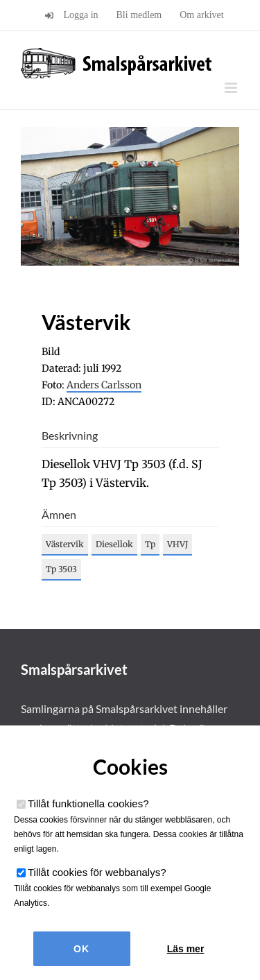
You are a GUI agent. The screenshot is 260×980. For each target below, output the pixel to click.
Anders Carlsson (104, 385)
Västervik (65, 544)
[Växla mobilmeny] (232, 88)
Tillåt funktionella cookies (88, 803)
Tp (150, 544)
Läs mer (186, 949)
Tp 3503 (61, 569)
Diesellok (114, 544)
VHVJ (177, 544)
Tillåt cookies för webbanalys (97, 872)
